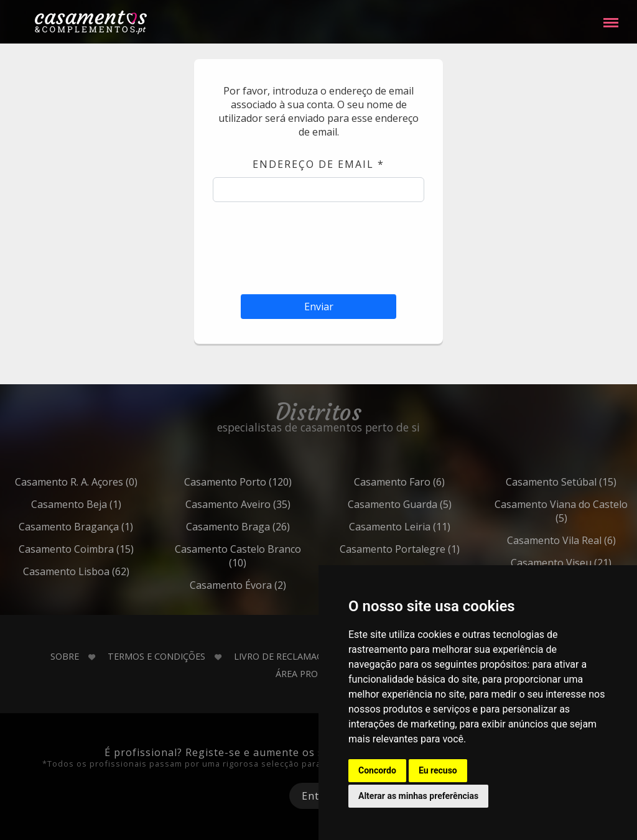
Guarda (427, 504)
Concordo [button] (377, 770)
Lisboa (104, 571)
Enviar (319, 307)
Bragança (104, 527)
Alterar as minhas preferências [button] (418, 796)
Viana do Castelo (589, 511)
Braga (266, 527)
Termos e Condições (156, 656)
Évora (266, 585)
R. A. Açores (104, 482)
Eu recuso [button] (438, 770)
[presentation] (318, 245)
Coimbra (104, 549)
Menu (611, 16)
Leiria (427, 527)
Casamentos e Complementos (91, 25)
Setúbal (589, 482)
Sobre (65, 656)
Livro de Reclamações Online (304, 656)
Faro (427, 482)
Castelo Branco (265, 556)
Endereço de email (318, 164)
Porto (266, 482)
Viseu (589, 563)
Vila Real (589, 540)
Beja (104, 504)
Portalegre (427, 549)
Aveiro (266, 504)
